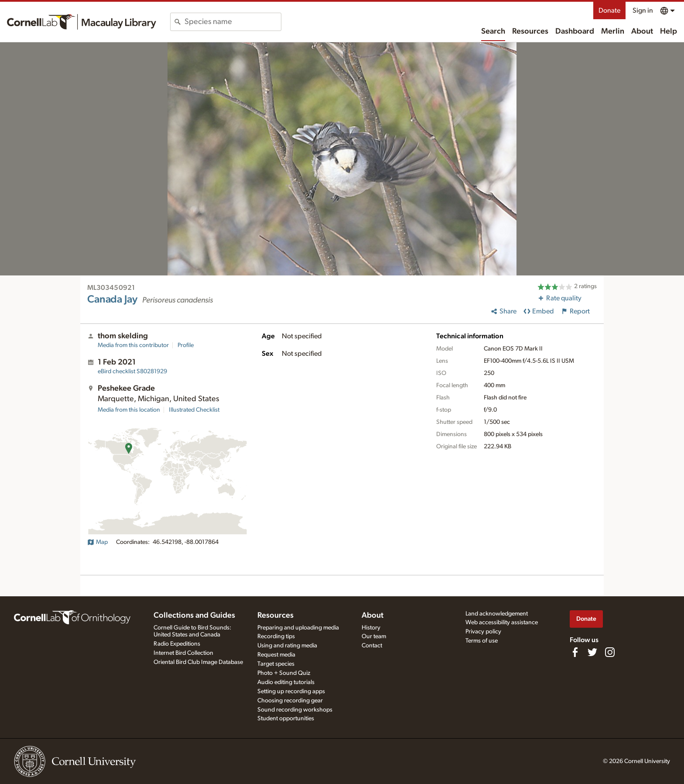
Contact (372, 646)
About (642, 31)
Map (97, 542)
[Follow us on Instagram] (610, 652)
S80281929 (132, 371)
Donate (609, 10)
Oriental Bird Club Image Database (198, 662)
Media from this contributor (133, 345)
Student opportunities (286, 719)
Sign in (643, 10)
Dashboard (575, 31)
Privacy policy (483, 632)
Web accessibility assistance (502, 622)
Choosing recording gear (290, 701)
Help (669, 31)
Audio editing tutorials (286, 682)
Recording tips (276, 636)
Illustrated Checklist (194, 410)
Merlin (613, 31)
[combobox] (233, 22)
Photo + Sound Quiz (284, 673)
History (371, 628)
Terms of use (482, 641)
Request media (276, 655)
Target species (276, 664)
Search (493, 31)
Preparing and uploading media (298, 628)
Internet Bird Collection (183, 653)
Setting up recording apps (291, 691)
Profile (186, 345)
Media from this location (129, 410)
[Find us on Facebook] (575, 652)
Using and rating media (287, 646)
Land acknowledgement (497, 614)
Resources (530, 31)
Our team (374, 636)
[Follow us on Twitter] (592, 652)
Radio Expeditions (177, 644)
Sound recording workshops (295, 710)
